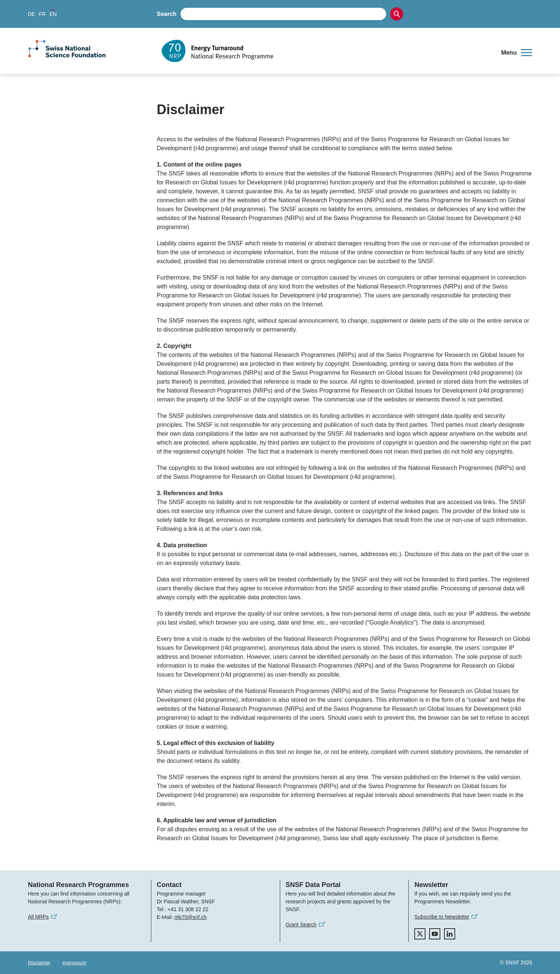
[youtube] (435, 934)
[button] (517, 53)
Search (167, 14)
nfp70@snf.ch (190, 917)
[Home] (326, 51)
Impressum (74, 963)
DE (31, 14)
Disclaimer (39, 963)
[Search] (397, 14)
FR (42, 14)
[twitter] (420, 934)
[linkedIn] (450, 934)
